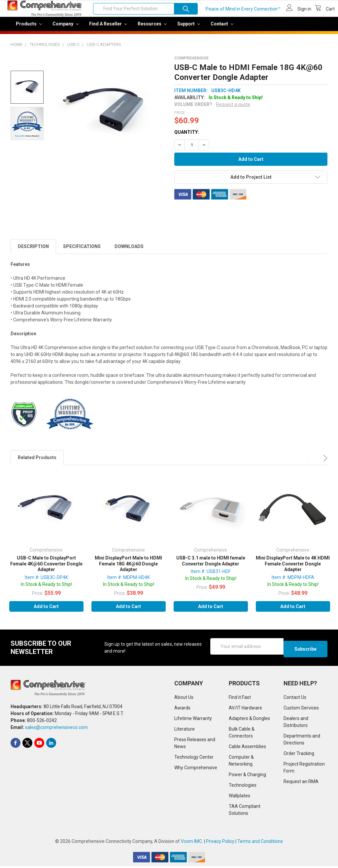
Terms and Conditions (260, 843)
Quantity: (187, 137)
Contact (222, 28)
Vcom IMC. (192, 843)
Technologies (243, 787)
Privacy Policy (220, 843)
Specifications (82, 251)
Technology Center (194, 759)
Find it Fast (240, 699)
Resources (152, 28)
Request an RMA (301, 783)
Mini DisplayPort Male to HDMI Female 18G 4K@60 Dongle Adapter (128, 568)
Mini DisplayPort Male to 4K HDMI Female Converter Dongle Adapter (293, 568)
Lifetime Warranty (193, 720)
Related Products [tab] (37, 462)
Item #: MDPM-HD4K (129, 582)
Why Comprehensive (196, 770)
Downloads (129, 251)
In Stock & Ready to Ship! (46, 589)
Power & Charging (247, 777)
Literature (185, 731)
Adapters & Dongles (249, 720)
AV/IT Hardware (245, 710)
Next (324, 463)
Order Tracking (299, 755)
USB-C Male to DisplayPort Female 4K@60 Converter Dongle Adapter (46, 568)
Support (189, 28)
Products (29, 28)
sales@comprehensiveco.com (56, 729)
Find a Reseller (108, 28)
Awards (182, 710)
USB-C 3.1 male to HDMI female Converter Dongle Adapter (211, 565)
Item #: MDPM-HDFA (293, 582)
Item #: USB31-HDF (211, 576)
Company (66, 28)
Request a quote (233, 109)
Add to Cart (46, 611)
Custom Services (301, 710)
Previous (310, 463)
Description (33, 251)
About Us (184, 699)
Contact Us (295, 699)
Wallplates (239, 798)
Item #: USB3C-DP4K (46, 582)
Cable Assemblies (247, 748)
